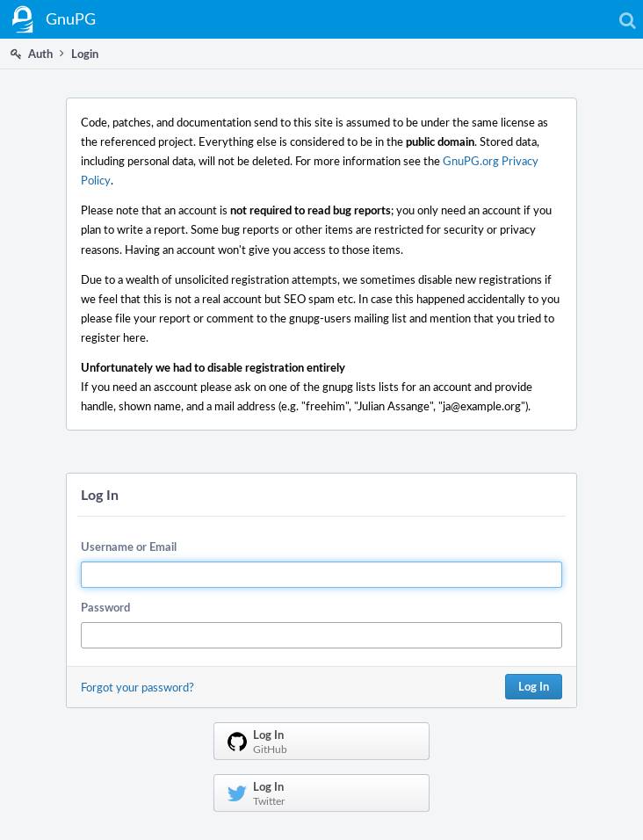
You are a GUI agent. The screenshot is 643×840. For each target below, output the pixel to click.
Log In (534, 686)
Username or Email (129, 547)
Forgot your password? (137, 687)
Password (105, 607)
